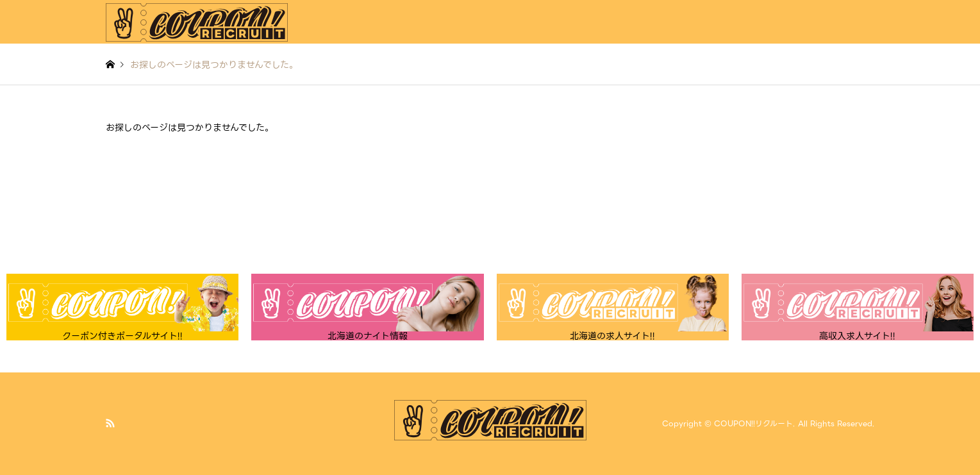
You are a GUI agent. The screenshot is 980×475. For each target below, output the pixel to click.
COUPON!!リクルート (753, 423)
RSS (110, 423)
